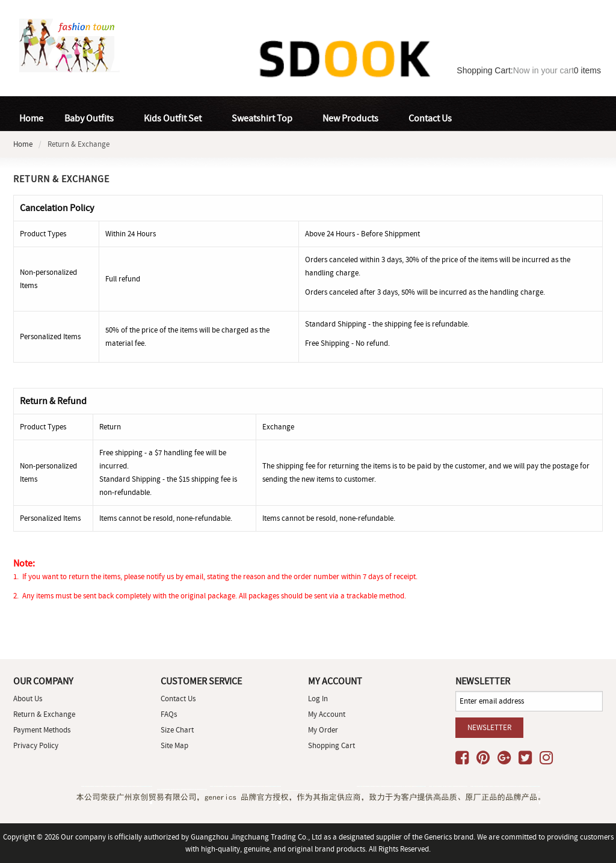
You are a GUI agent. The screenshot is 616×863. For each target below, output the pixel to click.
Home (31, 118)
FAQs (169, 714)
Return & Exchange (44, 714)
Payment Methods (42, 730)
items (587, 70)
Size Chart (177, 730)
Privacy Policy (36, 745)
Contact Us (178, 699)
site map (174, 745)
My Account (327, 714)
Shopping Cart (331, 745)
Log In (318, 699)
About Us (28, 699)
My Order (323, 730)
